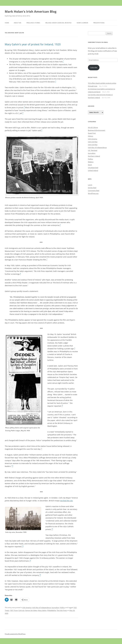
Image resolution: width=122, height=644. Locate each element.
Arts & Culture (93, 127)
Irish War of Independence (42, 608)
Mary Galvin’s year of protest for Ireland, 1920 (33, 44)
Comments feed (94, 191)
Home (7, 23)
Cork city (21, 610)
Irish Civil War (93, 142)
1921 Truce (14, 610)
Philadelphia (52, 610)
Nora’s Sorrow (82, 23)
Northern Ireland (94, 156)
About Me (18, 23)
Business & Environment (97, 130)
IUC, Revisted (93, 150)
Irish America (27, 608)
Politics (62, 608)
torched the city (66, 501)
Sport (90, 165)
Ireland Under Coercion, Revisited (58, 23)
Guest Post (92, 133)
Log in (90, 185)
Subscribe (94, 68)
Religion (91, 162)
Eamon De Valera (31, 610)
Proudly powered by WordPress (15, 634)
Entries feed (92, 188)
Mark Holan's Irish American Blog (31, 11)
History (91, 136)
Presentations (99, 23)
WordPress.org (93, 193)
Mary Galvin (42, 610)
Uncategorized (93, 168)
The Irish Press (62, 610)
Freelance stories (33, 23)
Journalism (55, 608)
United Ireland (93, 170)
